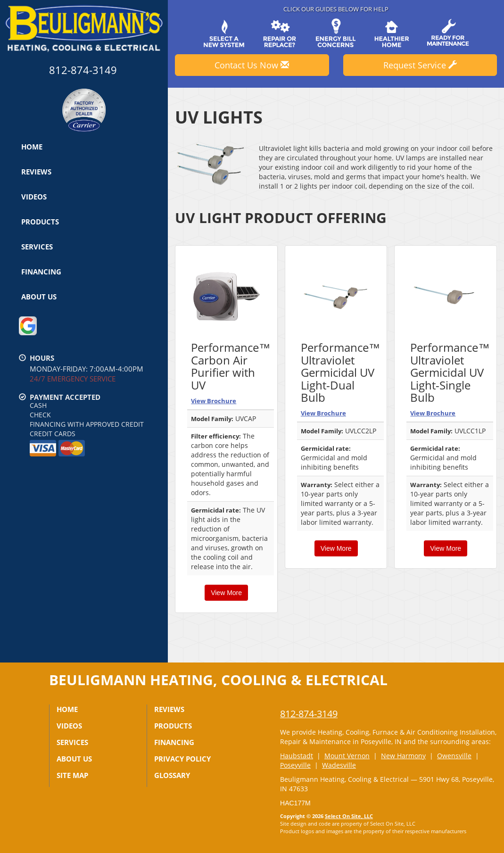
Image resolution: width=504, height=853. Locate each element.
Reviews (36, 172)
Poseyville (295, 765)
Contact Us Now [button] (252, 65)
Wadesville (339, 765)
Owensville (454, 756)
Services (37, 247)
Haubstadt (297, 756)
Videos (34, 197)
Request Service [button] (420, 65)
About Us (39, 297)
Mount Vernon (347, 756)
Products (40, 222)
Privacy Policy (182, 759)
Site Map (72, 775)
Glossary (172, 775)
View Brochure (214, 401)
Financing (41, 272)
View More (226, 593)
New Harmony (403, 756)
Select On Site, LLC (349, 816)
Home (32, 147)
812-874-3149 (309, 714)
